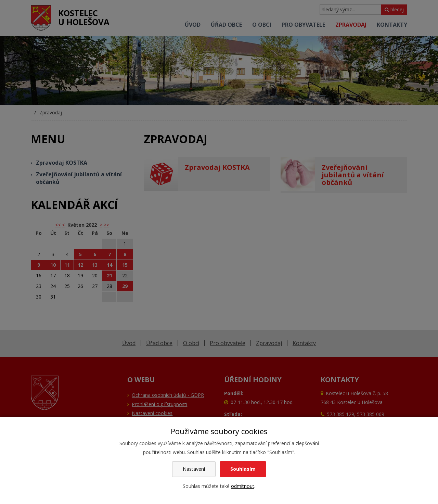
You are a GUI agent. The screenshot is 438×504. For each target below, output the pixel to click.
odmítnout (243, 486)
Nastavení (194, 469)
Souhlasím (243, 469)
